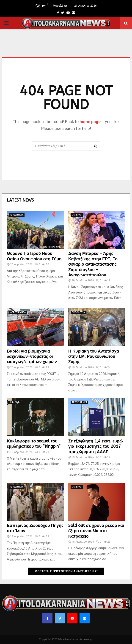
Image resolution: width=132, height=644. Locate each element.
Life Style (77, 215)
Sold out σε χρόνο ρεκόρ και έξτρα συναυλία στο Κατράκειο (96, 531)
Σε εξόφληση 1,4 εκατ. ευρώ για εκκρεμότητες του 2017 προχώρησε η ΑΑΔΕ (96, 446)
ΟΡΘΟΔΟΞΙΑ (17, 215)
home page (90, 122)
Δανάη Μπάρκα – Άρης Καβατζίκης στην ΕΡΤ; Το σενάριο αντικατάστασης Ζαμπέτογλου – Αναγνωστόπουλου (93, 264)
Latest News (20, 200)
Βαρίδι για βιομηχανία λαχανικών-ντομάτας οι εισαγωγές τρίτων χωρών (32, 357)
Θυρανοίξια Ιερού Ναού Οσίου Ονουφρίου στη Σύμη (34, 256)
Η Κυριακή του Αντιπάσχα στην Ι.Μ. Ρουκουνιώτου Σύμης (94, 357)
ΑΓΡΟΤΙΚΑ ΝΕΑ (18, 312)
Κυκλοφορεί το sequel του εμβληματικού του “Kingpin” (34, 444)
